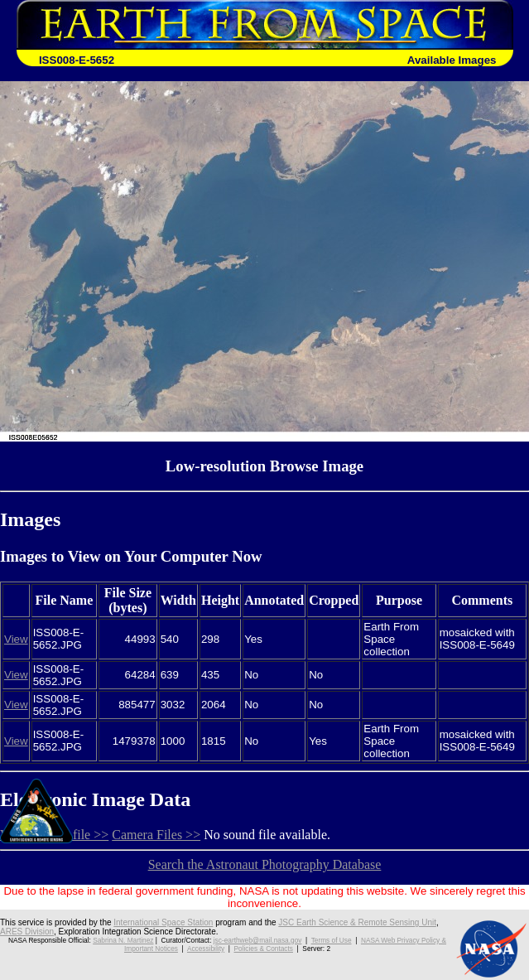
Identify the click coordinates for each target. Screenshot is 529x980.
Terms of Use (332, 940)
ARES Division (27, 932)
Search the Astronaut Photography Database (265, 864)
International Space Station (163, 922)
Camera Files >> (156, 835)
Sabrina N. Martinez (123, 940)
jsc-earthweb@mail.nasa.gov (258, 940)
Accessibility (206, 949)
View (16, 639)
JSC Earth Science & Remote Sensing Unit (357, 922)
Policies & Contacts (264, 949)
